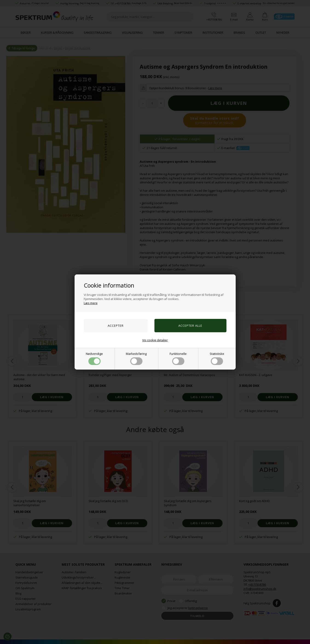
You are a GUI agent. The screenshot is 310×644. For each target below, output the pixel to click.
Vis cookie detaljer (155, 340)
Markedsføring (136, 358)
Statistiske (217, 358)
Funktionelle (178, 358)
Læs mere (91, 303)
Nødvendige (94, 358)
